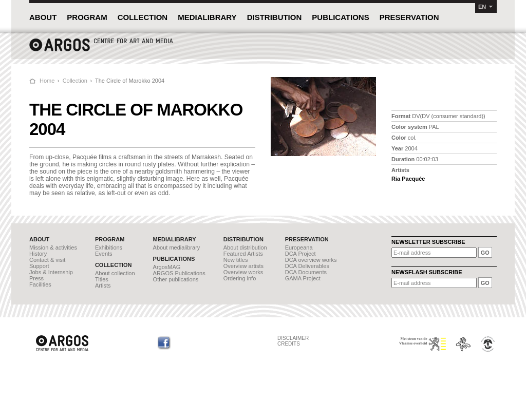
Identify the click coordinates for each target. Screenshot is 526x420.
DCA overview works (311, 260)
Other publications (176, 279)
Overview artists (243, 266)
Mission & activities (53, 247)
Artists (103, 285)
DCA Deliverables (307, 266)
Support (39, 266)
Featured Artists (243, 254)
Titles (102, 279)
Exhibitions (109, 247)
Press (36, 278)
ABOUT (43, 17)
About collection (115, 273)
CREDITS (289, 344)
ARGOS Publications (179, 273)
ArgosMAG (167, 267)
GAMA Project (303, 278)
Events (104, 254)
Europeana (299, 247)
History (38, 254)
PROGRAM (87, 17)
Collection (75, 81)
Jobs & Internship (51, 272)
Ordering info (240, 278)
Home (47, 81)
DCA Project (300, 254)
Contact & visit (47, 260)
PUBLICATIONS (340, 17)
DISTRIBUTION (275, 17)
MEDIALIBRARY (207, 17)
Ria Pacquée (408, 179)
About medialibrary (177, 247)
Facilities (40, 284)
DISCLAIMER (293, 338)
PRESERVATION (409, 17)
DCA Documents (306, 272)
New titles (236, 260)
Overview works (243, 272)
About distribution (245, 247)
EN (482, 7)
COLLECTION (143, 17)
